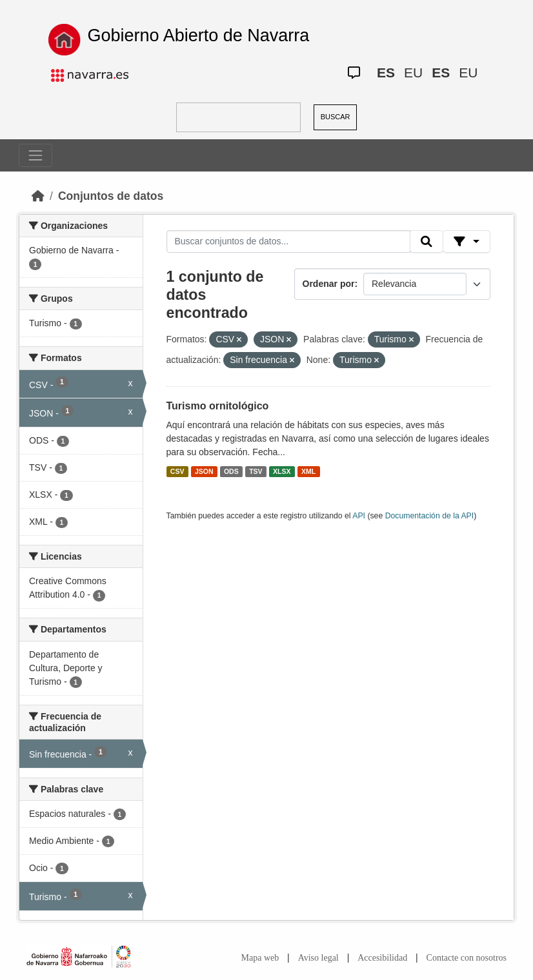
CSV (177, 471)
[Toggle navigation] (35, 155)
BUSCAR (336, 117)
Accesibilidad (382, 958)
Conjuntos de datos (111, 196)
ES (386, 73)
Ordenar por (329, 284)
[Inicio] (38, 196)
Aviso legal (318, 958)
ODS (231, 471)
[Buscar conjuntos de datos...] (288, 242)
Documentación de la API (430, 516)
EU (413, 73)
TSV (256, 471)
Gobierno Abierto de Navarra (199, 35)
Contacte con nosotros (467, 958)
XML (308, 471)
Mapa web (260, 958)
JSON (204, 471)
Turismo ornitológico (218, 406)
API (359, 516)
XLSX (282, 471)
